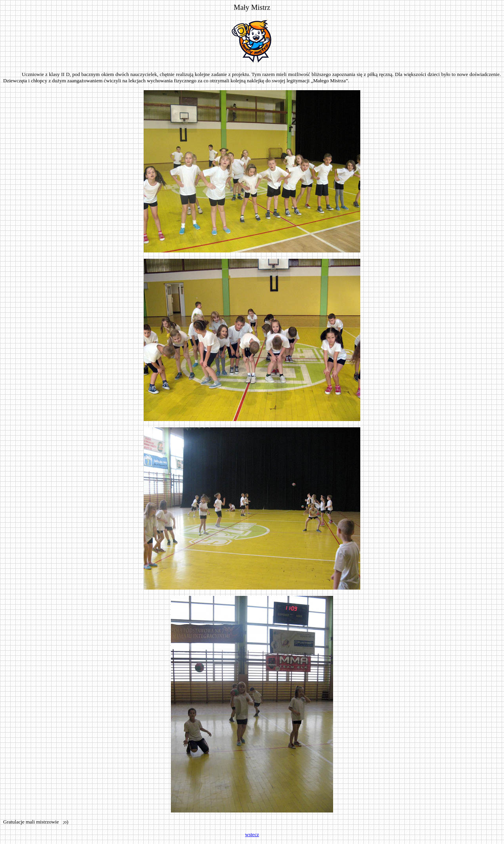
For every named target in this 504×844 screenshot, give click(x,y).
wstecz (252, 834)
